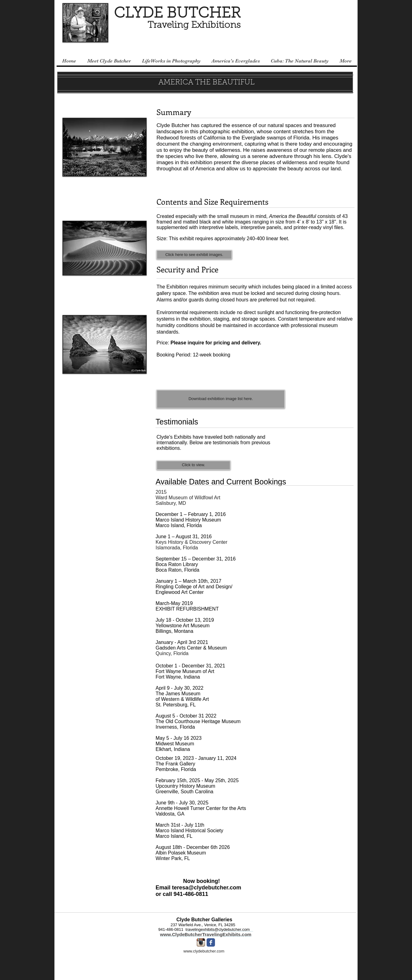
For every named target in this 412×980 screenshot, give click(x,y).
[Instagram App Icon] (201, 942)
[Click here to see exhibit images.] (194, 255)
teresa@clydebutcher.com (207, 888)
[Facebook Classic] (211, 942)
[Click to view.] (193, 465)
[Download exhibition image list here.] (221, 399)
